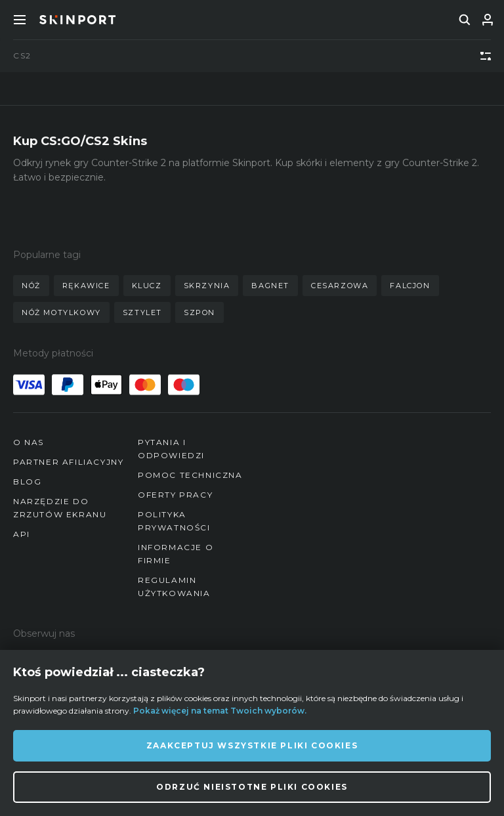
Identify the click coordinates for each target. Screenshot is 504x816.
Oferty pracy (175, 495)
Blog (27, 482)
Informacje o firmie (176, 554)
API (22, 534)
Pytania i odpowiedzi (171, 449)
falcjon (410, 286)
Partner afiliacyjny (68, 462)
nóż (31, 286)
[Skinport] (77, 20)
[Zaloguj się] (488, 20)
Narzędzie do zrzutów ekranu (60, 508)
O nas (29, 442)
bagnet (270, 286)
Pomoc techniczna (190, 475)
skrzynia (207, 286)
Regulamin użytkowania (174, 587)
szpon (199, 312)
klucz (147, 286)
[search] (465, 20)
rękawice (86, 286)
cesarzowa (340, 286)
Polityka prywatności (174, 521)
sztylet (142, 312)
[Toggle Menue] (20, 20)
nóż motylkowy (61, 312)
